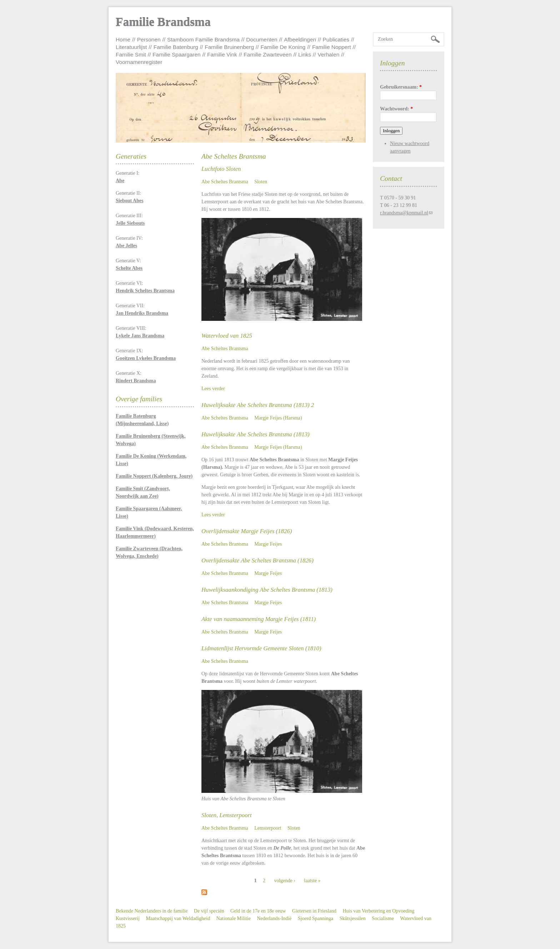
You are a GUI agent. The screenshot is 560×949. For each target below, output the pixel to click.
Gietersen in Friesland (314, 911)
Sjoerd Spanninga (316, 918)
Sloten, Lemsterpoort (227, 815)
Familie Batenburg (176, 47)
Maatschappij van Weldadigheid (178, 918)
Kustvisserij (128, 918)
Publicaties (336, 39)
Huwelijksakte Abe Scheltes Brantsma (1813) (256, 434)
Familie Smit (131, 54)
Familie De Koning (283, 47)
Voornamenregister (139, 62)
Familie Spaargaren (176, 54)
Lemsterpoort (268, 828)
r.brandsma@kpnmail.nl (404, 213)
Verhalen (329, 54)
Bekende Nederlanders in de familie (152, 911)
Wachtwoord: (396, 109)
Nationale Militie (234, 918)
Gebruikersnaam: (401, 87)
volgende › (284, 881)
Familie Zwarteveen (267, 54)
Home (123, 39)
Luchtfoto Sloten (221, 169)
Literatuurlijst (131, 47)
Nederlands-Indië (274, 918)
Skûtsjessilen (353, 918)
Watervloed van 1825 (227, 336)
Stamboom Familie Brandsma (203, 39)
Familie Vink (222, 54)
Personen (149, 39)
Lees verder (213, 389)
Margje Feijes (268, 544)
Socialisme (383, 918)
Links (305, 54)
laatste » (312, 881)
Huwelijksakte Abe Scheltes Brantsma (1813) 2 (258, 405)
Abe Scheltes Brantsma (225, 182)
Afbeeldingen (300, 39)
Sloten (261, 182)
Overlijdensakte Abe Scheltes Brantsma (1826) (257, 560)
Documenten (262, 39)
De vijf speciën (209, 911)
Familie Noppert (332, 47)
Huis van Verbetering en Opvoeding (378, 911)
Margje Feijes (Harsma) (278, 418)
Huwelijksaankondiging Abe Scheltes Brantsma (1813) (267, 590)
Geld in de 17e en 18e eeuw (258, 911)
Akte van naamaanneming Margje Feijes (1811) (259, 619)
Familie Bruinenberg (229, 47)
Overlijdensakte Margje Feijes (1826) (247, 531)
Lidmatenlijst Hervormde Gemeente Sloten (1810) (261, 648)
